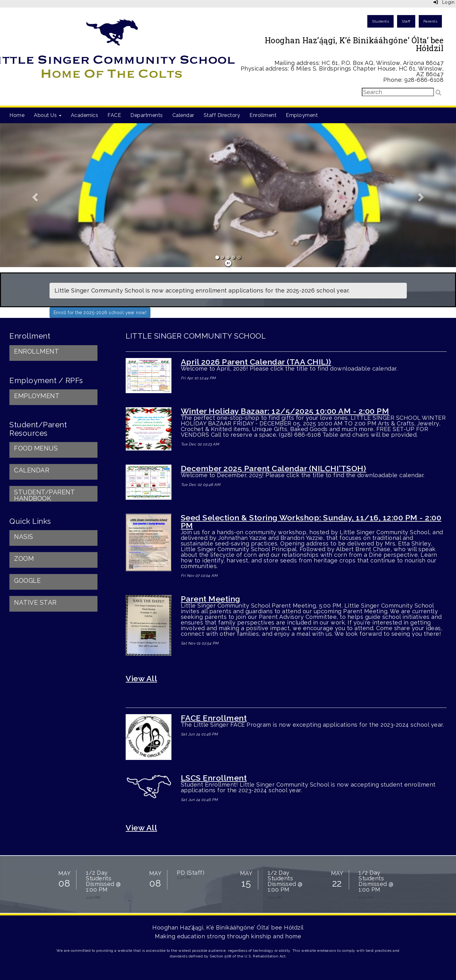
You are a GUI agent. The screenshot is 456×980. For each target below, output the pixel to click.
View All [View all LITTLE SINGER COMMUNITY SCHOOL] (141, 678)
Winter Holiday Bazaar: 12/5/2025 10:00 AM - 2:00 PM (285, 411)
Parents (430, 21)
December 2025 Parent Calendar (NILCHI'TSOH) (274, 468)
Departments (147, 115)
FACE (114, 115)
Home (17, 115)
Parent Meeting (211, 599)
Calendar (183, 115)
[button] (34, 195)
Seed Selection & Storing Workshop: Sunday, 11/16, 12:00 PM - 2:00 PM (311, 522)
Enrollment (263, 115)
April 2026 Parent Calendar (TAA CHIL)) (256, 362)
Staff (406, 21)
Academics (85, 115)
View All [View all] (141, 828)
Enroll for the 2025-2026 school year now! (100, 313)
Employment (302, 115)
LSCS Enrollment (214, 778)
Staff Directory (222, 115)
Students (380, 21)
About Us (48, 115)
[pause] (228, 263)
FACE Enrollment (214, 718)
